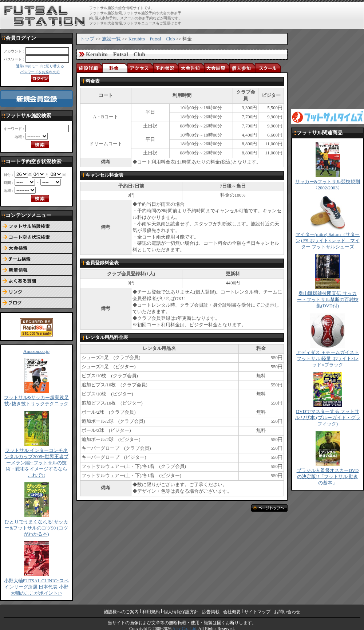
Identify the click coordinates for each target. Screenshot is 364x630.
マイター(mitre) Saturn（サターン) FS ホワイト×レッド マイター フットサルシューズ (328, 241)
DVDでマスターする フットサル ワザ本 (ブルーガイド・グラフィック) (328, 418)
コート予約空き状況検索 (36, 237)
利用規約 (151, 612)
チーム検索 (36, 259)
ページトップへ (269, 508)
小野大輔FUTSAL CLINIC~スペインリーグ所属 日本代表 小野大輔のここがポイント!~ (37, 587)
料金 (115, 68)
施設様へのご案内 (121, 612)
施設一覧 (111, 39)
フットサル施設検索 (36, 227)
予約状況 (166, 68)
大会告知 (191, 68)
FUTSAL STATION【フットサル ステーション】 (45, 16)
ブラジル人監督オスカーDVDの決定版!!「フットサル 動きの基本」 (328, 477)
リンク (36, 292)
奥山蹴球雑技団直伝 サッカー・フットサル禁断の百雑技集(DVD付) (328, 300)
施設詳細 (89, 68)
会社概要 (232, 612)
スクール (268, 68)
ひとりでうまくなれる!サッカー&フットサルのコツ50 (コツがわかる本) (36, 528)
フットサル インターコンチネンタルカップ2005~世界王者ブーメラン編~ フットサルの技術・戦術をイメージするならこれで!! (36, 463)
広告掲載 (211, 612)
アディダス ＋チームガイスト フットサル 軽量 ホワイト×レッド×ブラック (328, 359)
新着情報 (36, 270)
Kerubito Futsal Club (152, 39)
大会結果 (217, 68)
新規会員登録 (36, 99)
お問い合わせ (287, 612)
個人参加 (242, 68)
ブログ (36, 303)
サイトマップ (257, 612)
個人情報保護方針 (181, 612)
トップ (87, 39)
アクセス (140, 68)
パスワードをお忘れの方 (40, 72)
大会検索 (36, 248)
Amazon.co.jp (36, 351)
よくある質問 (36, 281)
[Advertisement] (328, 69)
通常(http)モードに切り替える (40, 66)
